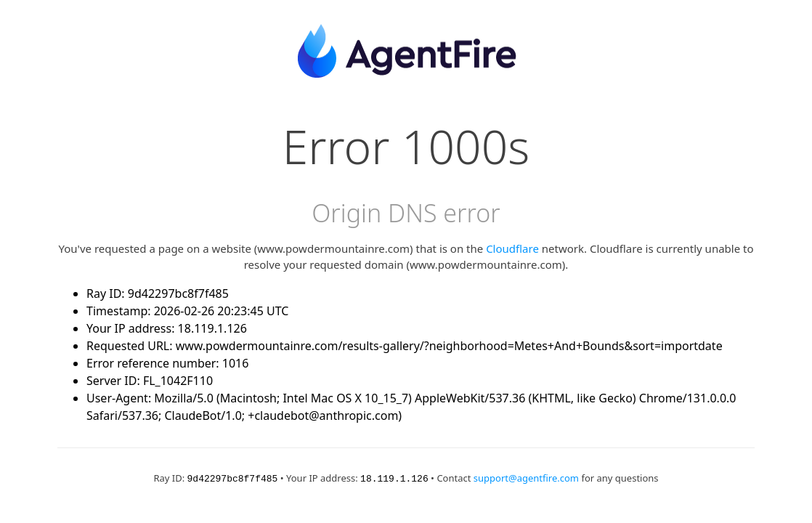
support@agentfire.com (526, 478)
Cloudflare (512, 248)
